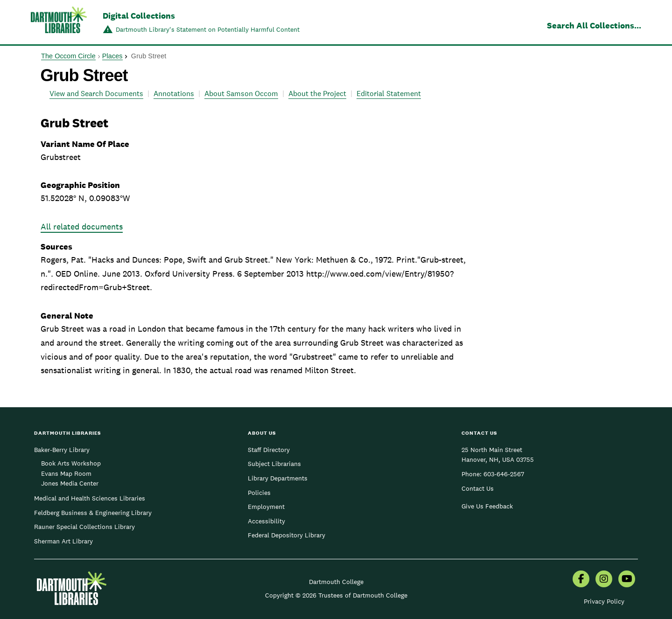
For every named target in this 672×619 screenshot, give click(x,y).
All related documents (82, 226)
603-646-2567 (504, 474)
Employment (266, 507)
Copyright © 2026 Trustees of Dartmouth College (336, 595)
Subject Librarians (274, 464)
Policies (259, 493)
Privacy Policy (604, 601)
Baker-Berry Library (62, 450)
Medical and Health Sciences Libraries (90, 498)
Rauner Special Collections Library (84, 527)
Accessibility (266, 521)
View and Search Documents (96, 94)
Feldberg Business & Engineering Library (93, 513)
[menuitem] (581, 580)
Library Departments (278, 478)
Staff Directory (269, 450)
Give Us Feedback (487, 506)
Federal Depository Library (287, 535)
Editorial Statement (389, 94)
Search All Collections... (594, 25)
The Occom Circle (68, 56)
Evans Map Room (66, 473)
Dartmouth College (336, 582)
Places (112, 56)
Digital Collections (139, 16)
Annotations (174, 94)
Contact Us (478, 488)
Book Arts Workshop (71, 463)
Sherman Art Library (63, 541)
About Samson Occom (241, 94)
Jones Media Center (70, 483)
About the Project (317, 94)
